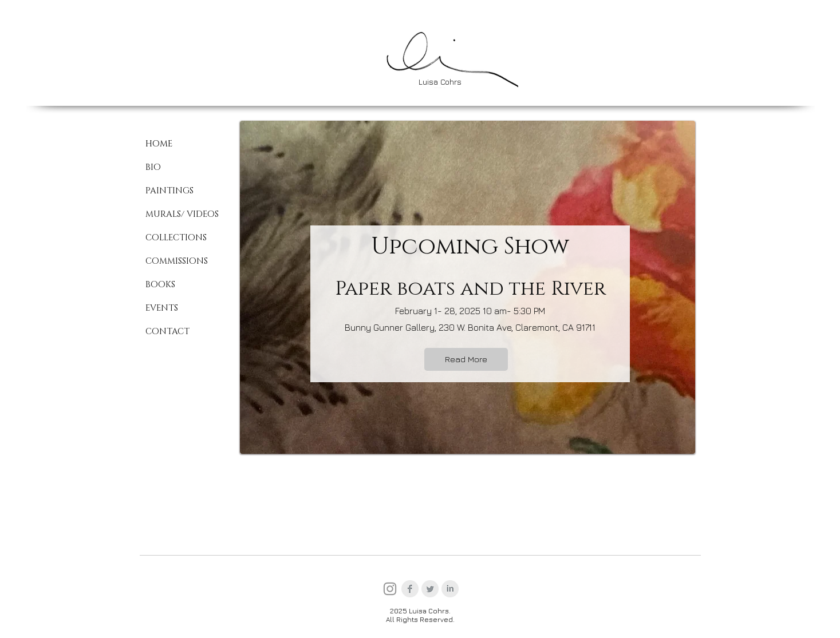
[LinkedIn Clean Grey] (450, 589)
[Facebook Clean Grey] (410, 589)
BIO (153, 167)
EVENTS (162, 308)
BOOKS (160, 285)
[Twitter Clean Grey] (430, 589)
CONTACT (167, 332)
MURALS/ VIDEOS (182, 214)
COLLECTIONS (176, 238)
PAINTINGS (169, 191)
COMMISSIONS (177, 261)
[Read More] (466, 359)
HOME (159, 144)
